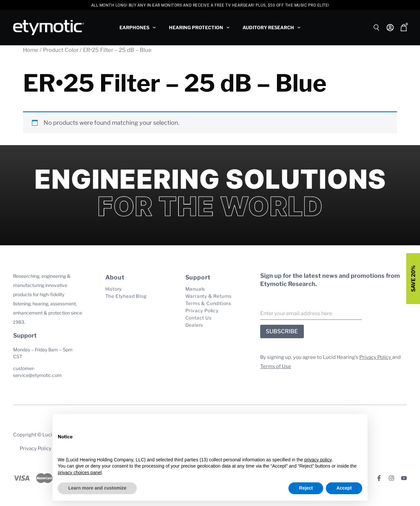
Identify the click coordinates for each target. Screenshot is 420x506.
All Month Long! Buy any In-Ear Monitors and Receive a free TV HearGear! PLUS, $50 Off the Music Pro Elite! (210, 5)
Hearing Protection (199, 28)
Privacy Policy (202, 310)
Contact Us (199, 318)
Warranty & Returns (209, 296)
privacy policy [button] (318, 460)
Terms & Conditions (208, 303)
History (114, 289)
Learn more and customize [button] (97, 488)
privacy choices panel (80, 473)
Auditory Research (272, 28)
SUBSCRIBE (282, 331)
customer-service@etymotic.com (37, 372)
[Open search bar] (377, 27)
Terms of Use (276, 366)
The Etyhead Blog (126, 296)
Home (31, 50)
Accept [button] (344, 488)
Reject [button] (306, 488)
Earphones (138, 28)
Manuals (195, 289)
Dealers (194, 325)
